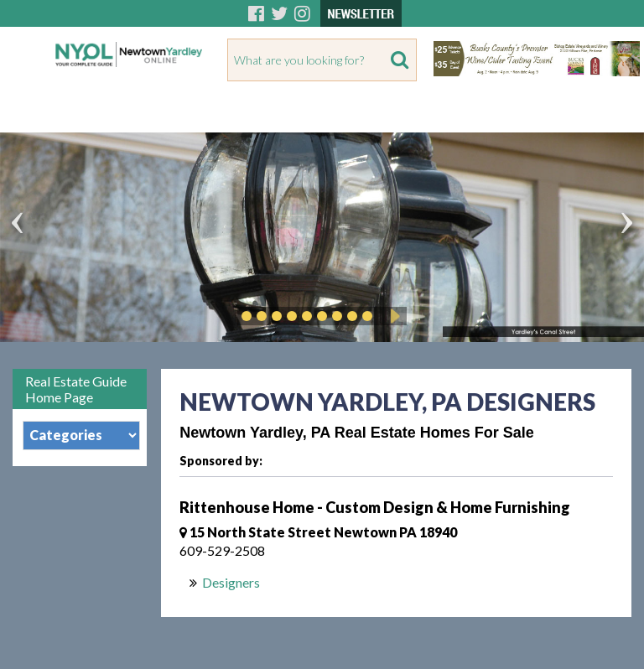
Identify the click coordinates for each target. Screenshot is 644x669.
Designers (231, 582)
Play (392, 316)
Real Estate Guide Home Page (76, 389)
